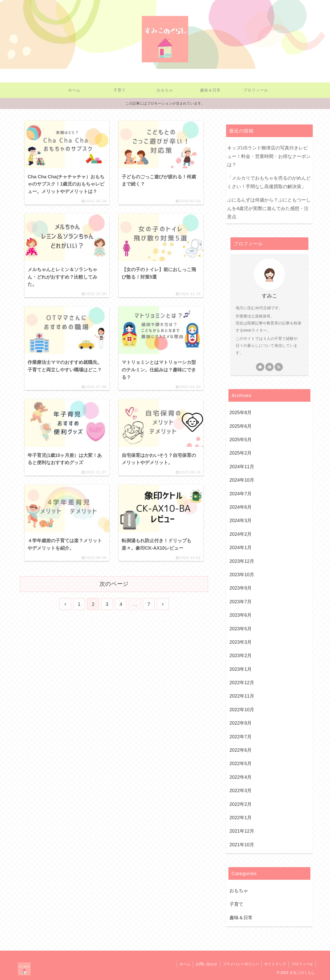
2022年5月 (241, 764)
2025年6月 (241, 426)
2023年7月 (241, 602)
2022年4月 (241, 777)
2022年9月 (241, 723)
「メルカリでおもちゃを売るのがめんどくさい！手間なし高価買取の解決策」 (269, 182)
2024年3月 (241, 521)
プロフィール (302, 964)
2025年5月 (241, 440)
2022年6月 (241, 750)
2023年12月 (242, 561)
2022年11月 (242, 696)
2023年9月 (241, 588)
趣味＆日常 (241, 918)
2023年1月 (241, 669)
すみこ (269, 296)
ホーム (185, 964)
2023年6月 (241, 615)
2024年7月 (241, 494)
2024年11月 (242, 467)
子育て (236, 904)
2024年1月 (241, 548)
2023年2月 (241, 656)
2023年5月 (241, 629)
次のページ (114, 584)
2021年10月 (242, 845)
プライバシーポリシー (241, 964)
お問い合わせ (207, 964)
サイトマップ (275, 964)
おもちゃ (239, 891)
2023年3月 (241, 642)
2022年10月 (242, 710)
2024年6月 (241, 507)
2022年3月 (241, 791)
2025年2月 (241, 453)
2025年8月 (241, 413)
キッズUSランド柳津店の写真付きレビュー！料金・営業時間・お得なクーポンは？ (269, 156)
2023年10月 (242, 575)
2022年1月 (241, 818)
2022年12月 (242, 683)
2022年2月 (241, 804)
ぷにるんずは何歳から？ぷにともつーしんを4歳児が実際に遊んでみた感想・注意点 (269, 208)
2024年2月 (241, 534)
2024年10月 (242, 480)
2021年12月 (242, 831)
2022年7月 (241, 737)
